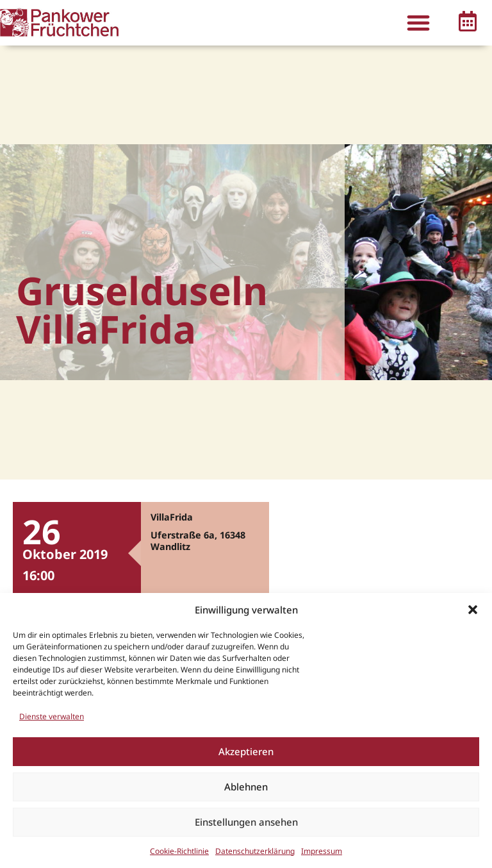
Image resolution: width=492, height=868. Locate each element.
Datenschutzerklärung (255, 851)
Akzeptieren (246, 751)
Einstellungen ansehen (246, 822)
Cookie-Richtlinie (179, 851)
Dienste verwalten (52, 716)
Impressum (322, 851)
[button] (473, 610)
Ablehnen (246, 787)
